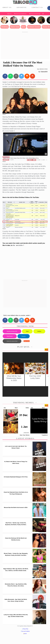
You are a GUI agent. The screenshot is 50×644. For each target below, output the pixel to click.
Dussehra (24, 336)
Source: (4, 114)
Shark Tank (15, 27)
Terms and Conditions (26, 631)
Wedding (5, 27)
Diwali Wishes (10, 336)
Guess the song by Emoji (12, 341)
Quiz (10, 14)
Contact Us (37, 7)
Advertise (22, 7)
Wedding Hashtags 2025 (12, 331)
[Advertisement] (25, 45)
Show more (27, 341)
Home (26, 634)
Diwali (27, 331)
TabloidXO (44, 72)
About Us (7, 7)
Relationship (35, 14)
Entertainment (20, 14)
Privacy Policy (26, 629)
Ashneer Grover (34, 27)
